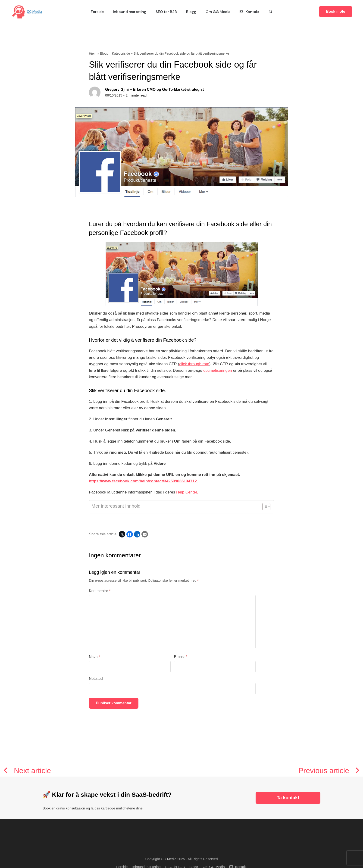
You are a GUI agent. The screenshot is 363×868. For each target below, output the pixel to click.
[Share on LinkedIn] (137, 534)
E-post (180, 657)
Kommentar (100, 591)
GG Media (169, 859)
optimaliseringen (218, 370)
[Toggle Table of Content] (264, 507)
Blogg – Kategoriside (115, 53)
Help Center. (187, 492)
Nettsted (96, 679)
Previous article (329, 771)
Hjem (93, 53)
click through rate (194, 364)
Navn (94, 657)
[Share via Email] (145, 534)
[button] (271, 12)
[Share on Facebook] (130, 534)
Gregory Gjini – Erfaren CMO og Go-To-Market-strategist (154, 89)
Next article (27, 771)
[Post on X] (122, 534)
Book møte (340, 11)
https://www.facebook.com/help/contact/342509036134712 (143, 481)
